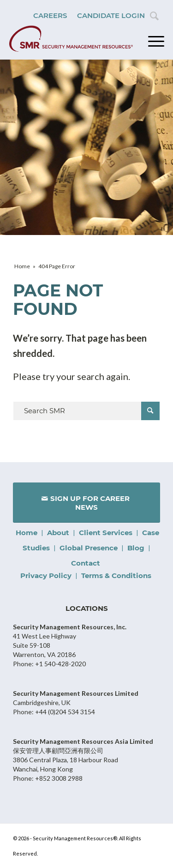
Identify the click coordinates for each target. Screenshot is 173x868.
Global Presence (89, 548)
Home (27, 533)
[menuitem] (50, 16)
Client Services (106, 533)
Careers (50, 15)
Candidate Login (111, 15)
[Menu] (152, 41)
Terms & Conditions (116, 576)
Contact (86, 563)
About (58, 533)
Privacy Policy (46, 576)
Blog (136, 548)
